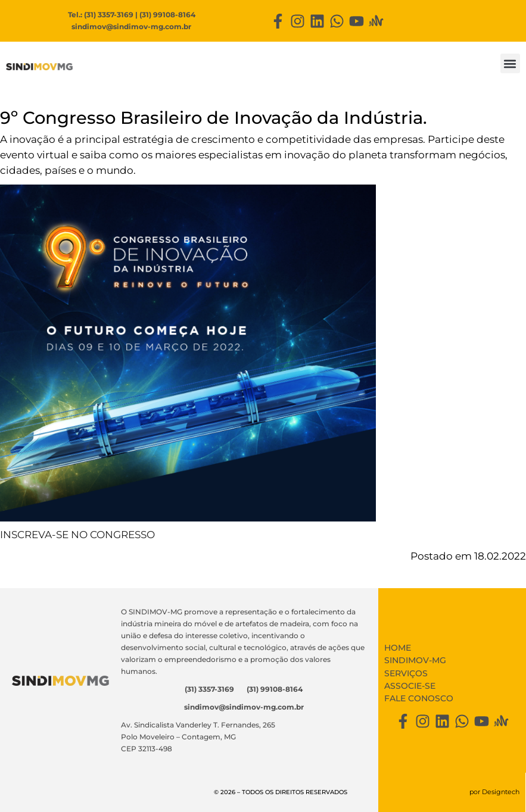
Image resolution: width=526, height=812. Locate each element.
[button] (510, 63)
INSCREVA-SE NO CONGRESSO (77, 535)
